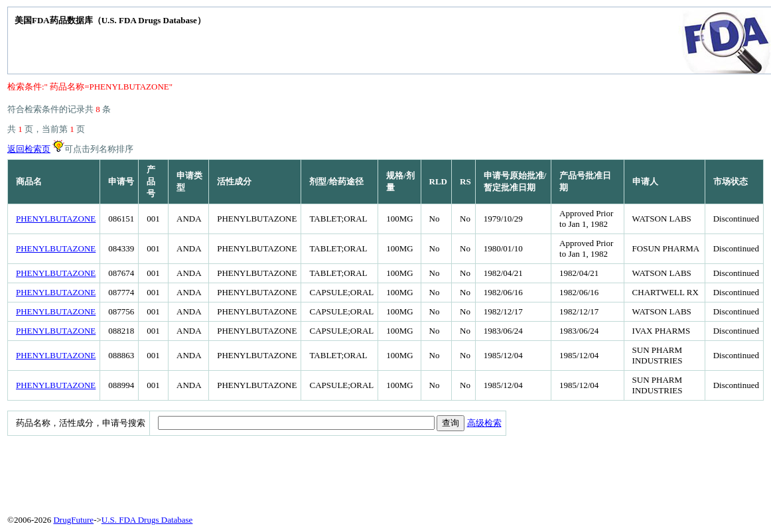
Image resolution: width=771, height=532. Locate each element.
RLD (438, 181)
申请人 (645, 181)
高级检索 (484, 423)
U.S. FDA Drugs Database (147, 520)
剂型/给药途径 (336, 181)
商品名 (29, 181)
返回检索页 (29, 149)
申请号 (121, 181)
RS (465, 181)
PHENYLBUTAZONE (56, 219)
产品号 (151, 181)
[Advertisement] (329, 472)
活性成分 (234, 181)
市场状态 (731, 181)
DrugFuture (73, 520)
